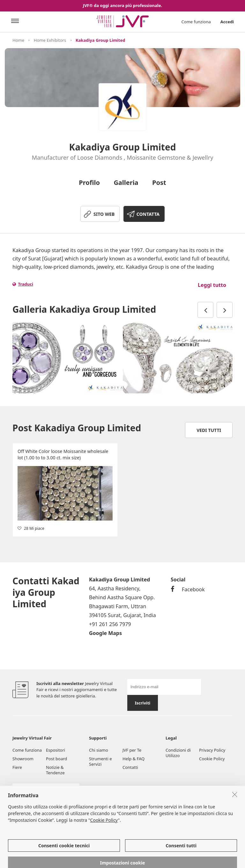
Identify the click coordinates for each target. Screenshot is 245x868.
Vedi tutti (209, 430)
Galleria (126, 182)
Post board (56, 759)
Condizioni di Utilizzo (178, 753)
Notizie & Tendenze (55, 770)
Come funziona (196, 22)
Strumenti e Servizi (100, 761)
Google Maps (105, 633)
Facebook (188, 589)
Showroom (23, 759)
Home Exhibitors (50, 40)
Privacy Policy (212, 750)
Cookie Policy (212, 759)
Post (159, 182)
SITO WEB (104, 214)
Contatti (130, 767)
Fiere (17, 767)
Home (18, 40)
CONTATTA (148, 214)
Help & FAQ (134, 759)
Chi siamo (99, 750)
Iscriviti (142, 703)
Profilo (89, 182)
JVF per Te (132, 750)
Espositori (56, 750)
